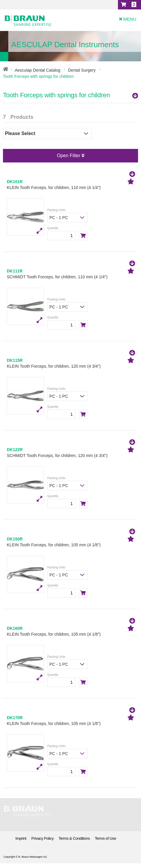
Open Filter (70, 156)
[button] (129, 5)
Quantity (53, 228)
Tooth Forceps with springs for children (70, 95)
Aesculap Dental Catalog (38, 70)
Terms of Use (106, 838)
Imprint (21, 838)
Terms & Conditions (74, 838)
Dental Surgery (82, 70)
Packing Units (56, 210)
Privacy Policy (42, 838)
